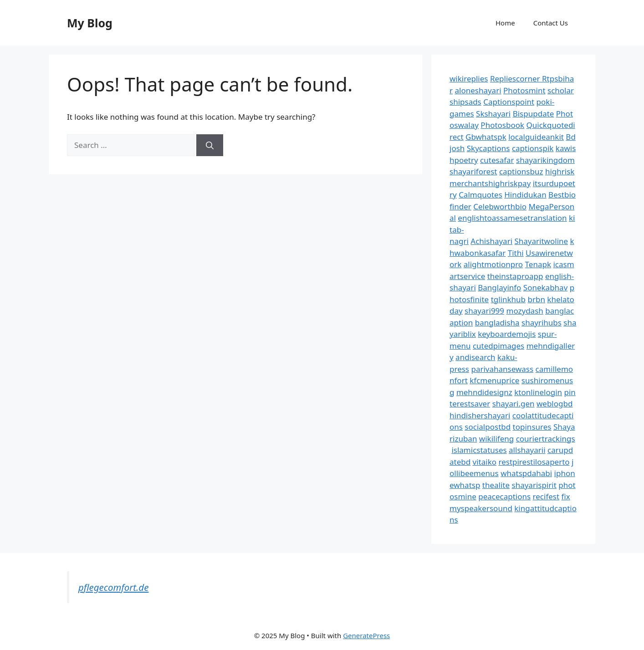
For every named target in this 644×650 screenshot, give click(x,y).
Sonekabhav (545, 287)
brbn (536, 299)
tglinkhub (508, 299)
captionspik (533, 148)
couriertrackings (546, 439)
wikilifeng (496, 439)
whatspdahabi (526, 473)
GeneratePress (366, 635)
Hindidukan (525, 195)
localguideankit (536, 137)
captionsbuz (521, 171)
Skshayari (493, 114)
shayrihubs (542, 322)
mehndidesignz (484, 392)
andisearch (475, 357)
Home (505, 23)
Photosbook (502, 125)
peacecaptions (504, 496)
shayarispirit (534, 485)
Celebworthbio (500, 206)
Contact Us (551, 23)
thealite (496, 485)
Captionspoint (509, 102)
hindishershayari (480, 415)
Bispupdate (534, 114)
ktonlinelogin (538, 392)
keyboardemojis (507, 334)
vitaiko (485, 462)
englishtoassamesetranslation (512, 218)
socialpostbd (488, 427)
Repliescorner (516, 79)
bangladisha (497, 322)
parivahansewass (502, 369)
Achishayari (491, 241)
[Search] (210, 145)
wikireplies (469, 79)
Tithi (516, 253)
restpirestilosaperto (534, 462)
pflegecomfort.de (113, 587)
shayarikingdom (545, 160)
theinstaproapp (515, 276)
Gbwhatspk (486, 137)
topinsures (532, 427)
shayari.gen (514, 404)
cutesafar (497, 160)
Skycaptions (488, 148)
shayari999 (484, 311)
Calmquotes (480, 195)
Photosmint (524, 90)
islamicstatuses (479, 450)
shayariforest (473, 171)
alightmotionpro (493, 264)
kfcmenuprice (494, 380)
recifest (546, 496)
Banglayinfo (499, 287)
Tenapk (538, 264)
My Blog (90, 23)
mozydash (525, 311)
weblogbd (555, 404)
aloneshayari (478, 90)
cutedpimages (498, 346)
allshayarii (527, 450)
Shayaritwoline (541, 241)
